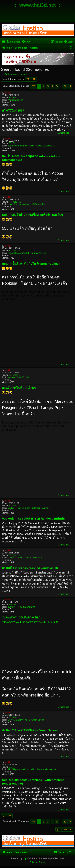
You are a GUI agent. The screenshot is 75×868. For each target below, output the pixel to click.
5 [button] (57, 86)
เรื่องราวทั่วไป (15, 202)
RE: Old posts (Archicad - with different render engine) (32, 769)
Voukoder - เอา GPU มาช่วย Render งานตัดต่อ (29, 508)
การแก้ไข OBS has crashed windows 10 (25, 558)
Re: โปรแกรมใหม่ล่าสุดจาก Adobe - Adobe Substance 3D (31, 158)
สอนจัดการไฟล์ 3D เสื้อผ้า (19, 377)
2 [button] (43, 86)
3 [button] (48, 86)
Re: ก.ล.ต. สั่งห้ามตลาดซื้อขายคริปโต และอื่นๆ (32, 215)
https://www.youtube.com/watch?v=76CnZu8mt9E (31, 622)
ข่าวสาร (12, 98)
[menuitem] (13, 42)
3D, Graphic (14, 143)
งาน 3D (12, 605)
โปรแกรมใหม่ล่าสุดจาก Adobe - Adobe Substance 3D (31, 146)
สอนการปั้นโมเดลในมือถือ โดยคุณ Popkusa (27, 253)
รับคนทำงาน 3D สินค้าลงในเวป (22, 607)
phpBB (26, 858)
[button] (33, 86)
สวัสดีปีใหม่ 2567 (15, 100)
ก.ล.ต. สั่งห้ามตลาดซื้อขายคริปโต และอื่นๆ (26, 204)
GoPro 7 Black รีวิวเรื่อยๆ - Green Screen (26, 720)
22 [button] (65, 86)
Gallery (12, 767)
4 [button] (52, 86)
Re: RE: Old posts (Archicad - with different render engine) (33, 782)
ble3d (7, 93)
